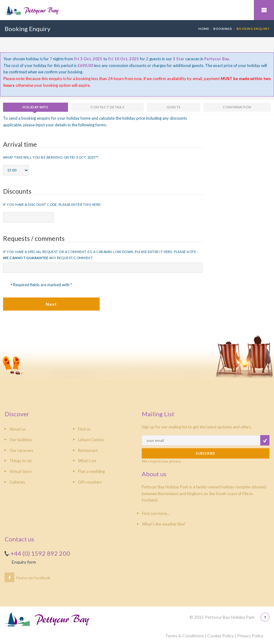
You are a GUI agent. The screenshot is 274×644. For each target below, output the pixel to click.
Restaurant (88, 450)
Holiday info (35, 107)
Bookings (223, 29)
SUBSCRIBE (205, 453)
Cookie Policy (221, 636)
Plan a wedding (91, 471)
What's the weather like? (164, 524)
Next (51, 304)
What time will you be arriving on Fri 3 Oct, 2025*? (51, 157)
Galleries (17, 482)
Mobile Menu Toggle (264, 10)
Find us (84, 429)
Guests (174, 107)
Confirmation (237, 107)
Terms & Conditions (185, 636)
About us (18, 429)
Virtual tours (21, 471)
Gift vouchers (90, 482)
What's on (87, 461)
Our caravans (21, 450)
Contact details (107, 107)
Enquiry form (24, 562)
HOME (204, 29)
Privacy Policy (250, 636)
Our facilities (21, 440)
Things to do (21, 461)
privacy (175, 461)
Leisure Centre (91, 440)
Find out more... (156, 513)
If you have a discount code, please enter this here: (52, 204)
